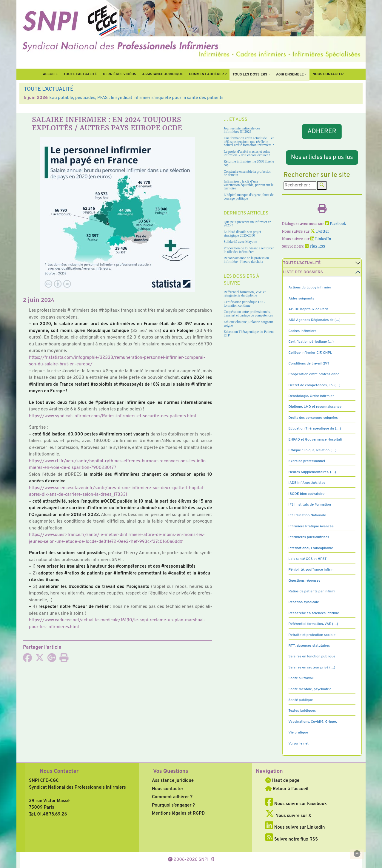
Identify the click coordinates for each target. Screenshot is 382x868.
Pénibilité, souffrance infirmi (312, 570)
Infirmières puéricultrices (309, 537)
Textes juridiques (302, 711)
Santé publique (301, 700)
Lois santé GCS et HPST (308, 559)
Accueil (50, 74)
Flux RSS (315, 247)
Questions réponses (304, 581)
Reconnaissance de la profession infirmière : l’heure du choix (247, 260)
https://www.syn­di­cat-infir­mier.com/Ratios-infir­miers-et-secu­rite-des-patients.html (113, 416)
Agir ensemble (290, 75)
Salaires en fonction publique (312, 657)
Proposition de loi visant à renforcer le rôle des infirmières (249, 250)
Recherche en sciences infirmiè (314, 613)
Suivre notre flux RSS (292, 840)
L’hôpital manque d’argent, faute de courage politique (249, 197)
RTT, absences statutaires (309, 646)
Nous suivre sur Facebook (296, 804)
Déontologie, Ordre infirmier (311, 396)
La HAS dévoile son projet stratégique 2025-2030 (242, 234)
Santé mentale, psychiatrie (310, 689)
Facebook (336, 224)
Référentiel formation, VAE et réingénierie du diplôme (245, 294)
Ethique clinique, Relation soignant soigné (248, 324)
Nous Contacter (59, 772)
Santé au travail (301, 678)
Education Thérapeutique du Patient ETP (249, 334)
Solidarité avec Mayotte (241, 242)
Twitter (320, 232)
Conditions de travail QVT (309, 364)
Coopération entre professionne (314, 374)
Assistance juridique (162, 74)
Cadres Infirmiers (302, 331)
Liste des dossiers (303, 272)
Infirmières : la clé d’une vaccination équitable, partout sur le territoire (249, 185)
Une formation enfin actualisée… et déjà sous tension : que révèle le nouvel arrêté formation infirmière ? (249, 142)
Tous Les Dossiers (250, 75)
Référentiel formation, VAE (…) (313, 624)
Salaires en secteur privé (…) (312, 668)
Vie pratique (298, 733)
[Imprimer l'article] (64, 660)
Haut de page (282, 781)
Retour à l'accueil (287, 789)
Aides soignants (301, 299)
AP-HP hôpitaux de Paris (309, 309)
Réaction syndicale (304, 602)
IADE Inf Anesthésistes (307, 483)
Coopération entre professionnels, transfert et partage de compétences (248, 314)
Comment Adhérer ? (208, 74)
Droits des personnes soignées (313, 418)
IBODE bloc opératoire (307, 494)
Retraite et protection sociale (312, 635)
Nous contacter (328, 74)
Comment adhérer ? (172, 797)
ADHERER (322, 132)
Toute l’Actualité (80, 74)
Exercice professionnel (307, 461)
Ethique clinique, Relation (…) (313, 450)
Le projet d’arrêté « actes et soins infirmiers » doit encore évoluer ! (247, 153)
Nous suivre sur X (288, 816)
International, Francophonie (311, 548)
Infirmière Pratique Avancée (311, 526)
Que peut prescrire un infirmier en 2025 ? (248, 224)
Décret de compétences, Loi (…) (315, 385)
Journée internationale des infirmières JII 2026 (242, 130)
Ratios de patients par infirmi (312, 591)
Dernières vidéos (120, 74)
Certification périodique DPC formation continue (244, 304)
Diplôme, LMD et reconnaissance (315, 407)
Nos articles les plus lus (322, 157)
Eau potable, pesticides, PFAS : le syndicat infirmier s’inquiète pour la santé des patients (136, 98)
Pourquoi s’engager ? (173, 806)
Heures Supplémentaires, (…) (312, 472)
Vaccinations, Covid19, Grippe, (313, 722)
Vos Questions (171, 772)
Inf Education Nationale (307, 515)
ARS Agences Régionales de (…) (315, 320)
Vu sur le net (299, 744)
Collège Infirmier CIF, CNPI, (310, 353)
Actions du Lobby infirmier (310, 288)
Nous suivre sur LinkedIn (295, 828)
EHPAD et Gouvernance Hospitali (315, 440)
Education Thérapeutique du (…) (315, 429)
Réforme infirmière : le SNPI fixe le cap (249, 163)
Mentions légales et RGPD (178, 814)
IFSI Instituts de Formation (310, 505)
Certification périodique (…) (311, 342)
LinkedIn (321, 239)
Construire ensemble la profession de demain (248, 173)
